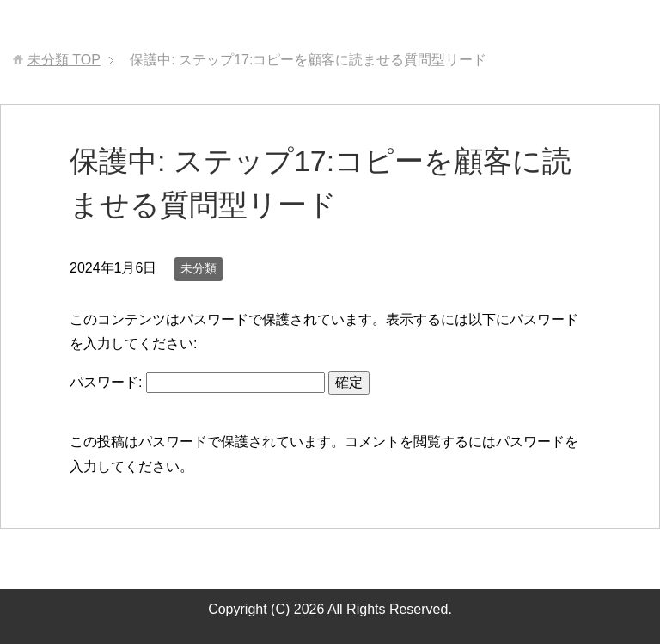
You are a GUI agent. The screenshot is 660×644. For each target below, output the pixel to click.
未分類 (199, 268)
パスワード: (197, 382)
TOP (64, 60)
